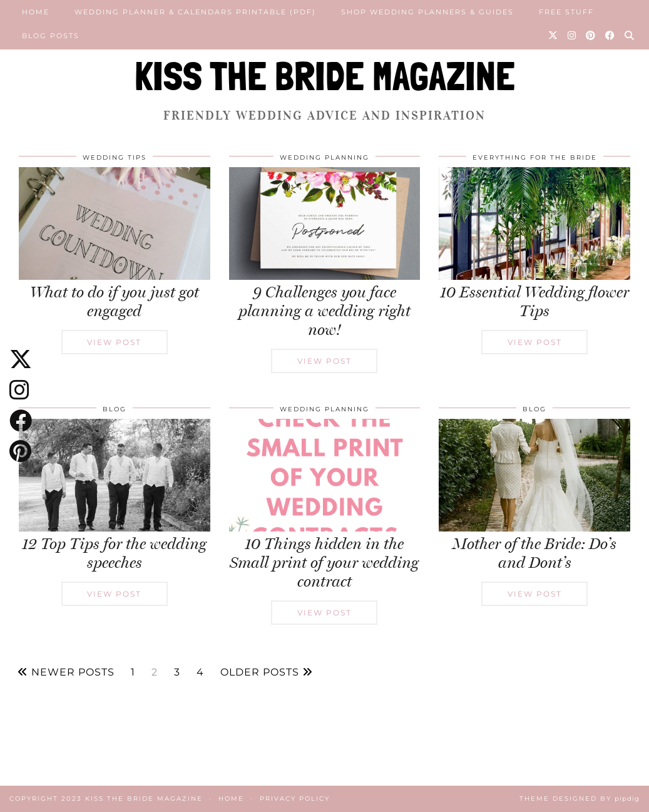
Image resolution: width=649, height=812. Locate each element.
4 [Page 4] (200, 672)
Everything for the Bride (535, 157)
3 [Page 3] (177, 672)
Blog (115, 409)
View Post (114, 342)
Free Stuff (566, 12)
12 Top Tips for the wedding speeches (114, 553)
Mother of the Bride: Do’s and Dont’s (534, 553)
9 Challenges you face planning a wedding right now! (324, 311)
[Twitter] (554, 36)
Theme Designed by (580, 799)
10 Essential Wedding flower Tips (534, 301)
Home (36, 12)
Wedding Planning (324, 157)
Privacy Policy (295, 799)
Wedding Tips (115, 157)
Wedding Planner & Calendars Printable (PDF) (195, 12)
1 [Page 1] (133, 672)
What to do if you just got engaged (115, 301)
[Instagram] (572, 36)
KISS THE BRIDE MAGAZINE (325, 76)
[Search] (630, 36)
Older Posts (267, 672)
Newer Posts (66, 672)
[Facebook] (611, 36)
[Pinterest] (591, 36)
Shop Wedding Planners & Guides (427, 12)
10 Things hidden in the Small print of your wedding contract (324, 563)
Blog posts (51, 36)
